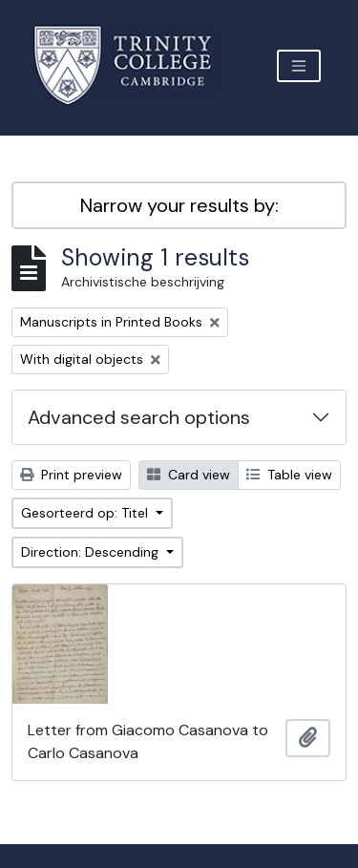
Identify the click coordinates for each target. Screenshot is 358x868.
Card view (189, 475)
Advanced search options (139, 417)
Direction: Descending (92, 552)
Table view (289, 475)
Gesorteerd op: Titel (86, 513)
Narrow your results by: (179, 205)
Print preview (71, 475)
